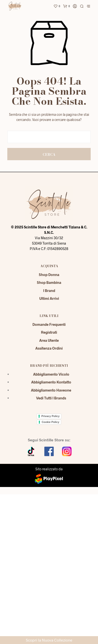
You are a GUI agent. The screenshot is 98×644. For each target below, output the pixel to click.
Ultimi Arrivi (49, 298)
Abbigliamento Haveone (51, 390)
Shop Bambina (49, 282)
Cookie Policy (50, 422)
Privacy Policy (51, 416)
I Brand (49, 290)
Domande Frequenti (49, 324)
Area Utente (49, 340)
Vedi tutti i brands (51, 398)
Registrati (49, 332)
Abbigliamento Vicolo (51, 374)
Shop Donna (49, 275)
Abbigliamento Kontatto (51, 382)
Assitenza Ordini (49, 348)
